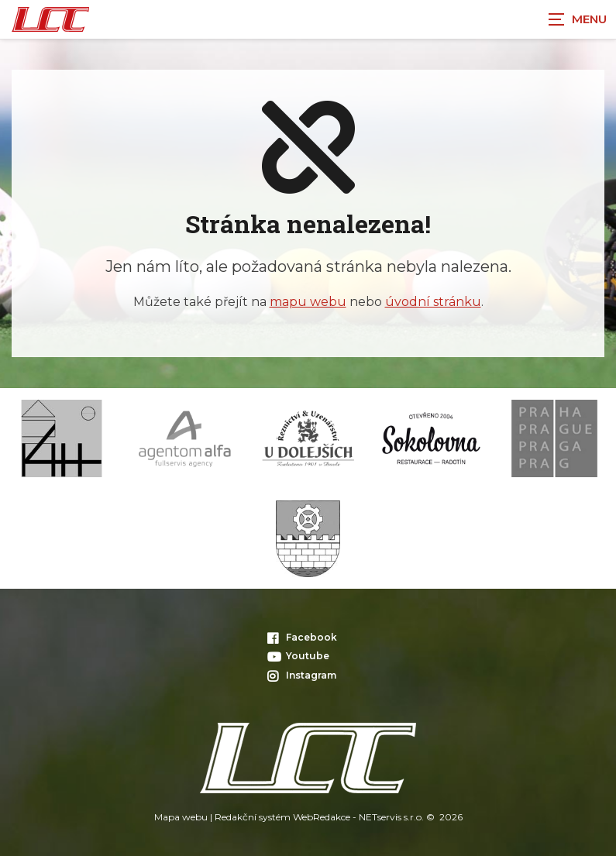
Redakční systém (253, 817)
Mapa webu (181, 817)
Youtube (298, 656)
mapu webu (308, 302)
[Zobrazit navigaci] (577, 19)
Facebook (302, 637)
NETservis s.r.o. (391, 817)
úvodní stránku (433, 302)
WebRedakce (322, 817)
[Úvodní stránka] (50, 20)
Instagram (302, 675)
